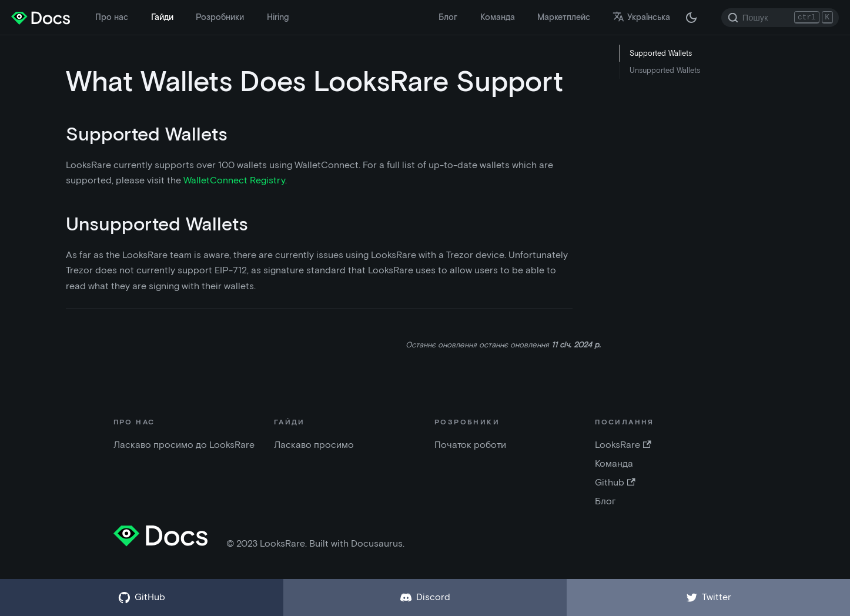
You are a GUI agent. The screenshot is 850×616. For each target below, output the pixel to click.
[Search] (780, 18)
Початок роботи (470, 445)
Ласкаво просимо (314, 445)
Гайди (162, 17)
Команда (498, 17)
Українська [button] (641, 17)
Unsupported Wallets (665, 70)
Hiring (278, 17)
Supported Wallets (661, 53)
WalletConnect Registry (234, 180)
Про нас (112, 17)
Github (615, 482)
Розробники (220, 17)
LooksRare (623, 445)
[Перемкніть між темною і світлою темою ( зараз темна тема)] (691, 18)
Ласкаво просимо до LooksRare (184, 445)
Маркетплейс (564, 17)
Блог (448, 17)
